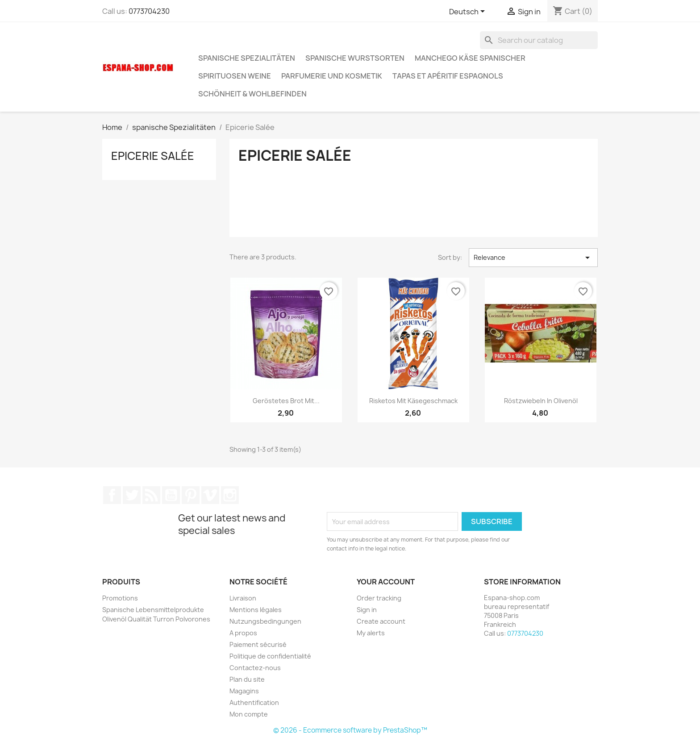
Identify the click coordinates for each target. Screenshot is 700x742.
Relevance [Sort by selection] (533, 258)
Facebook (112, 495)
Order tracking (379, 598)
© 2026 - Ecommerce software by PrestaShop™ (350, 730)
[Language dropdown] (469, 12)
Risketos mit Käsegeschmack (413, 401)
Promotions (120, 598)
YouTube (171, 495)
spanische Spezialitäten (247, 58)
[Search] (539, 40)
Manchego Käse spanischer (470, 58)
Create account (381, 621)
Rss (151, 495)
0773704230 (149, 11)
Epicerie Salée (153, 156)
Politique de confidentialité (270, 656)
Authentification (254, 702)
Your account (386, 582)
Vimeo (210, 495)
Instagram (230, 495)
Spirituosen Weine (235, 76)
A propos (243, 633)
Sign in (367, 610)
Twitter (132, 495)
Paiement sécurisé (258, 644)
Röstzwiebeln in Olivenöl (541, 401)
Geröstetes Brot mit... (286, 401)
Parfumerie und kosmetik (332, 76)
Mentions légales (256, 610)
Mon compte (249, 714)
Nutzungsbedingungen (265, 621)
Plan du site (247, 679)
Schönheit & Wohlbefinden (252, 94)
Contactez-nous (255, 668)
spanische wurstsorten (355, 58)
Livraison (243, 598)
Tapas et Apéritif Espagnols (448, 76)
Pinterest (191, 495)
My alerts (371, 633)
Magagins (244, 691)
